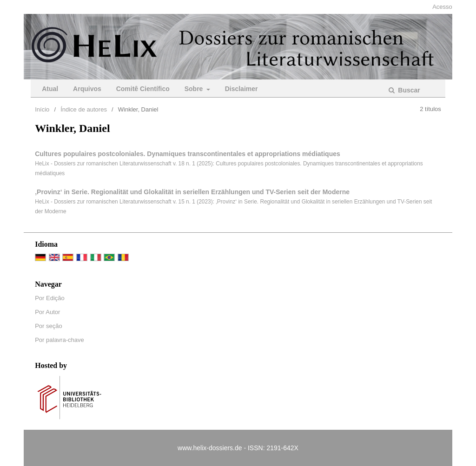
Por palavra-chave (59, 340)
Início (42, 109)
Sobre (195, 89)
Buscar (408, 90)
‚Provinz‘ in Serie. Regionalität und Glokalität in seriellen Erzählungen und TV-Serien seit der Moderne (192, 192)
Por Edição (50, 298)
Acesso (442, 7)
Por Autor (47, 312)
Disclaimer (241, 89)
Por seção (49, 326)
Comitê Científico (143, 89)
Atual (50, 89)
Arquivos (87, 89)
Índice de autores (84, 109)
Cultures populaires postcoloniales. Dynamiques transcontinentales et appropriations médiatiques (188, 154)
